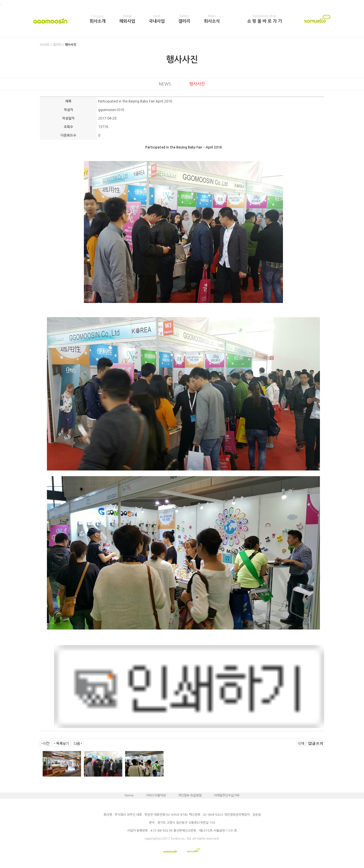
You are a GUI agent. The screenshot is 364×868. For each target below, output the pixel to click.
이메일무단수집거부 (227, 795)
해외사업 (127, 19)
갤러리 (184, 19)
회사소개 (98, 19)
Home (129, 795)
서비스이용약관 (156, 795)
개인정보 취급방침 (190, 795)
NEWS (165, 84)
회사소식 (212, 19)
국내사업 (157, 19)
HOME (45, 45)
